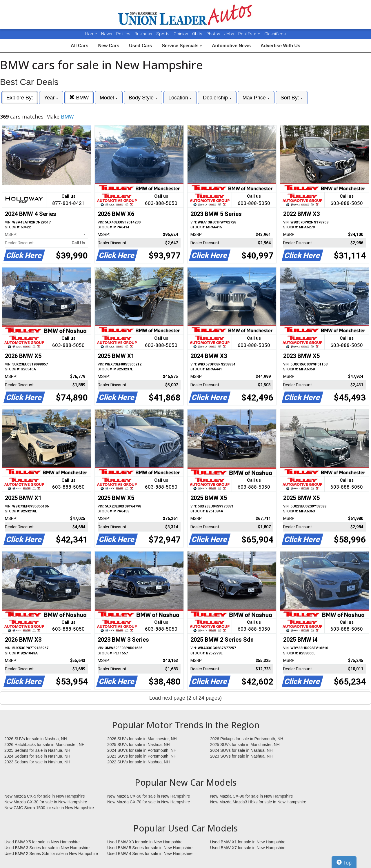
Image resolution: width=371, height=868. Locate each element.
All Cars (79, 46)
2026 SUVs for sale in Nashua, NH (36, 739)
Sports (163, 34)
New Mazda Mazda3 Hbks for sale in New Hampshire (258, 802)
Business (144, 34)
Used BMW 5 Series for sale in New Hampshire (150, 848)
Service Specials (182, 46)
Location (180, 98)
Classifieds (275, 34)
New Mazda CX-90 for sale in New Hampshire (252, 796)
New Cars (109, 46)
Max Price (256, 98)
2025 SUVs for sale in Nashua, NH (139, 745)
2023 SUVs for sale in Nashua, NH (241, 756)
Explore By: (20, 98)
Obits (198, 34)
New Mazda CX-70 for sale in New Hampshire (149, 802)
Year (51, 98)
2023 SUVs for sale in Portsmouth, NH (142, 756)
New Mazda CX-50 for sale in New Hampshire (149, 796)
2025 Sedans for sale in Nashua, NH (37, 750)
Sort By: (292, 98)
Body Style (143, 98)
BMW (79, 98)
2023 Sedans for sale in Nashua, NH (37, 762)
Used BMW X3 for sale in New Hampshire (145, 842)
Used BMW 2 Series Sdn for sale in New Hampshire (51, 854)
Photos (214, 34)
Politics (123, 34)
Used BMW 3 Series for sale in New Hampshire (47, 848)
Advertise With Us (280, 46)
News (107, 34)
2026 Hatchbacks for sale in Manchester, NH (44, 745)
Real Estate (250, 34)
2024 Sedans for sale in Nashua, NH (37, 756)
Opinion (181, 34)
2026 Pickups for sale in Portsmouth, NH (247, 739)
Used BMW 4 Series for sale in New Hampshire (150, 854)
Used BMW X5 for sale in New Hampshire (42, 842)
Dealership (217, 98)
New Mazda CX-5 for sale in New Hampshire (45, 796)
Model (109, 98)
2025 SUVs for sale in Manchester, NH (245, 745)
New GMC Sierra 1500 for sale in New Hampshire (49, 808)
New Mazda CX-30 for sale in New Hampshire (46, 802)
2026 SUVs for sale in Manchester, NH (142, 739)
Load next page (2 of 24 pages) (185, 698)
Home (91, 34)
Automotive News (231, 46)
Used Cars (140, 46)
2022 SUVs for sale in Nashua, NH (139, 762)
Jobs (230, 34)
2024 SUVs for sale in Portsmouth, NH (142, 750)
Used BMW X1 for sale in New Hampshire (248, 842)
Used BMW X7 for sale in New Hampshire (248, 848)
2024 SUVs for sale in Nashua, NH (241, 750)
